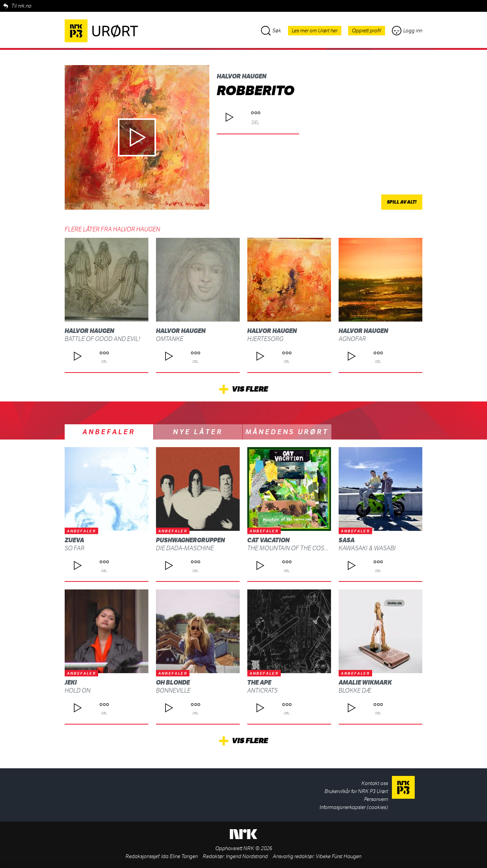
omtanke (170, 339)
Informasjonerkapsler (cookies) (354, 807)
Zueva (74, 540)
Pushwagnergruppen (190, 540)
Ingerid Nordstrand (247, 856)
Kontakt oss (375, 783)
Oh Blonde (173, 682)
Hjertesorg (265, 339)
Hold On (78, 690)
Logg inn (407, 31)
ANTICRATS (263, 690)
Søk (271, 31)
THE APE (259, 682)
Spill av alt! (402, 202)
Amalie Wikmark (365, 682)
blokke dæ (355, 690)
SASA (347, 540)
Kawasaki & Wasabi (367, 548)
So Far (75, 548)
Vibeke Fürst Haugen (339, 856)
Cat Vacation (268, 540)
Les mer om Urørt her (315, 31)
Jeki (71, 682)
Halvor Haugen (242, 76)
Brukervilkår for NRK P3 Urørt (356, 791)
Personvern (376, 799)
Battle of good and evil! (103, 339)
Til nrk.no (21, 6)
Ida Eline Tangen (180, 856)
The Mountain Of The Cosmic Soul (299, 548)
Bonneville (173, 690)
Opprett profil (367, 31)
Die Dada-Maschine (185, 548)
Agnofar (352, 339)
